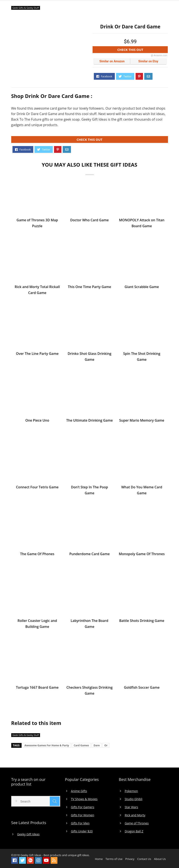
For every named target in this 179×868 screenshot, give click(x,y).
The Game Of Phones (37, 555)
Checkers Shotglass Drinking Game (89, 691)
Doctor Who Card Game (90, 221)
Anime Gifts (79, 791)
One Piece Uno (37, 421)
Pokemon (131, 791)
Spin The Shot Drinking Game (142, 357)
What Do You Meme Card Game (142, 491)
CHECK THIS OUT (142, 50)
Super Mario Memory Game (142, 421)
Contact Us (144, 859)
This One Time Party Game (89, 287)
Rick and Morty (135, 815)
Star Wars (131, 807)
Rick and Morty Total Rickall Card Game (37, 290)
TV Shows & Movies (84, 799)
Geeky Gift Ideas (28, 834)
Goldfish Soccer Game (142, 688)
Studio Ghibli (134, 799)
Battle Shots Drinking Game (142, 621)
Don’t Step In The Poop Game (89, 491)
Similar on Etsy (148, 61)
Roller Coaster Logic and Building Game (37, 624)
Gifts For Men (80, 823)
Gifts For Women (83, 815)
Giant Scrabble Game (142, 287)
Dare (97, 745)
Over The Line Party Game (37, 354)
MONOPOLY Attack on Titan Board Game (142, 224)
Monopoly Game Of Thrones (142, 555)
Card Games (81, 745)
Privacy (130, 859)
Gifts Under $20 (82, 831)
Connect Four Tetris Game (37, 488)
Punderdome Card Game (89, 555)
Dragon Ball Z (134, 831)
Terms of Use (114, 859)
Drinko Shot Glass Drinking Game (89, 357)
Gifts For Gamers (83, 807)
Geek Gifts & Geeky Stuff (26, 8)
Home (99, 859)
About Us (160, 859)
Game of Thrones (137, 823)
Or (106, 745)
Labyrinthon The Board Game (90, 624)
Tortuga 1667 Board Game (37, 688)
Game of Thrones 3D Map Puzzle (37, 224)
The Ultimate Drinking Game (89, 421)
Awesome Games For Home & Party (47, 745)
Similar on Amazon (112, 61)
